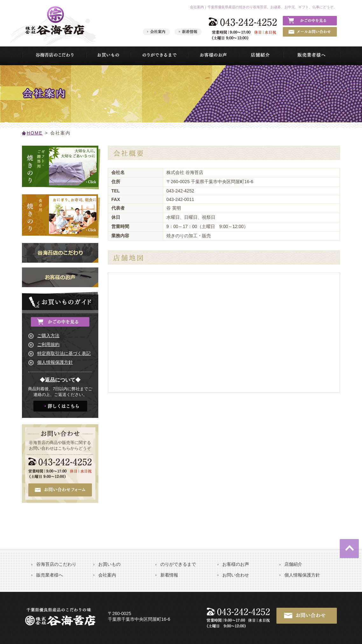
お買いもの (109, 564)
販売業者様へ (50, 575)
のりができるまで (178, 564)
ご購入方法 (48, 336)
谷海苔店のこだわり (56, 564)
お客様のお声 (236, 564)
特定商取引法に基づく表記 (64, 353)
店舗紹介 (293, 564)
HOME (35, 133)
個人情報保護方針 (55, 362)
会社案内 (107, 575)
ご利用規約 (48, 344)
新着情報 (169, 575)
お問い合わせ (236, 575)
